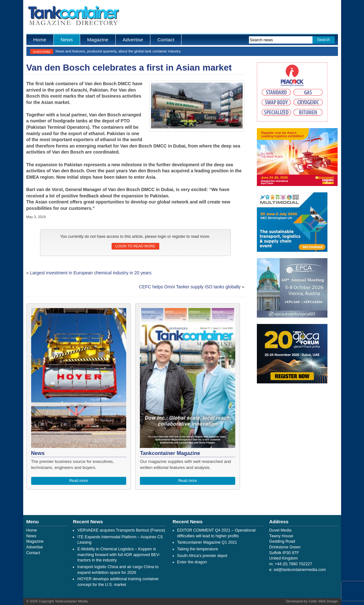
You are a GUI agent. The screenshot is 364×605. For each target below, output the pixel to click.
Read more (79, 481)
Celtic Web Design (323, 601)
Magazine (98, 40)
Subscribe (42, 52)
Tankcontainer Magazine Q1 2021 (207, 542)
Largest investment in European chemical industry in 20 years (91, 273)
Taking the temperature (198, 549)
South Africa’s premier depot (202, 556)
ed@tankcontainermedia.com (300, 570)
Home (40, 40)
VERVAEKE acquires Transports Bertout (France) (121, 530)
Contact (166, 40)
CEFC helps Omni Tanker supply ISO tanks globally (190, 287)
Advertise (133, 40)
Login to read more (135, 246)
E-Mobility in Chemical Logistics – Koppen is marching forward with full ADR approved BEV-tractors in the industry (119, 555)
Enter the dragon (192, 562)
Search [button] (324, 40)
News (67, 40)
